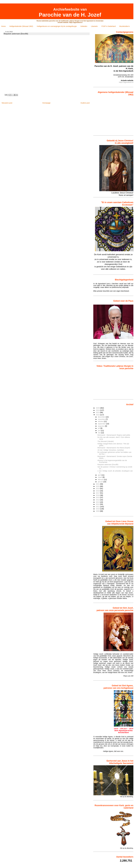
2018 (98, 491)
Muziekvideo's (125, 26)
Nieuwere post (7, 103)
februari (101, 480)
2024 (98, 410)
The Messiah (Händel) (106, 441)
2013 (98, 502)
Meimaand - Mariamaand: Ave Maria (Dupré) (114, 448)
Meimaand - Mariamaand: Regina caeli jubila (114, 435)
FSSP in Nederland (109, 26)
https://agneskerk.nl (126, 82)
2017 (98, 493)
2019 (98, 489)
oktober (101, 421)
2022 (98, 415)
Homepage (46, 103)
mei (99, 433)
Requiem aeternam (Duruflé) (108, 465)
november (102, 419)
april (100, 475)
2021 (98, 484)
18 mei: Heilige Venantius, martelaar (111, 450)
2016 (98, 495)
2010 (98, 509)
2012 (98, 504)
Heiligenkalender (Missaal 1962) (21, 26)
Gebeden (84, 26)
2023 (98, 412)
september (102, 424)
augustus (101, 426)
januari (101, 482)
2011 (98, 507)
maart (100, 477)
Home (3, 26)
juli (99, 428)
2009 (98, 511)
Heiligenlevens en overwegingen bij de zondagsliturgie (57, 26)
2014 (98, 500)
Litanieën (94, 26)
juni (99, 431)
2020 (98, 486)
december (102, 417)
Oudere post (85, 103)
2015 (98, 497)
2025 (98, 408)
